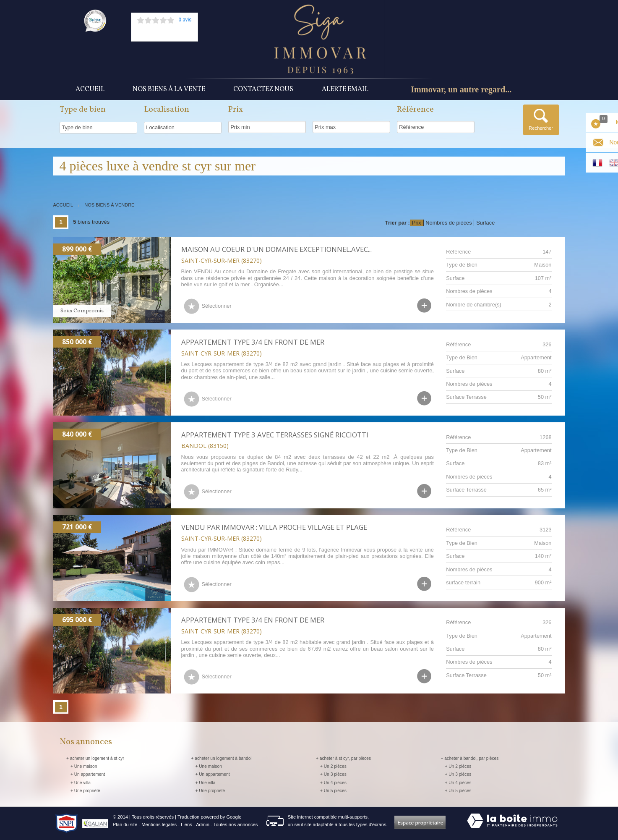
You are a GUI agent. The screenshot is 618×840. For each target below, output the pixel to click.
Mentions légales (159, 824)
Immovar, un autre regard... (461, 89)
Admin (203, 824)
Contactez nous (263, 89)
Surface (485, 223)
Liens (186, 824)
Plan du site (125, 824)
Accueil (90, 89)
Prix (417, 223)
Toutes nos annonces (236, 824)
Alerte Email (345, 89)
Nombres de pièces (449, 223)
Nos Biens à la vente (169, 89)
